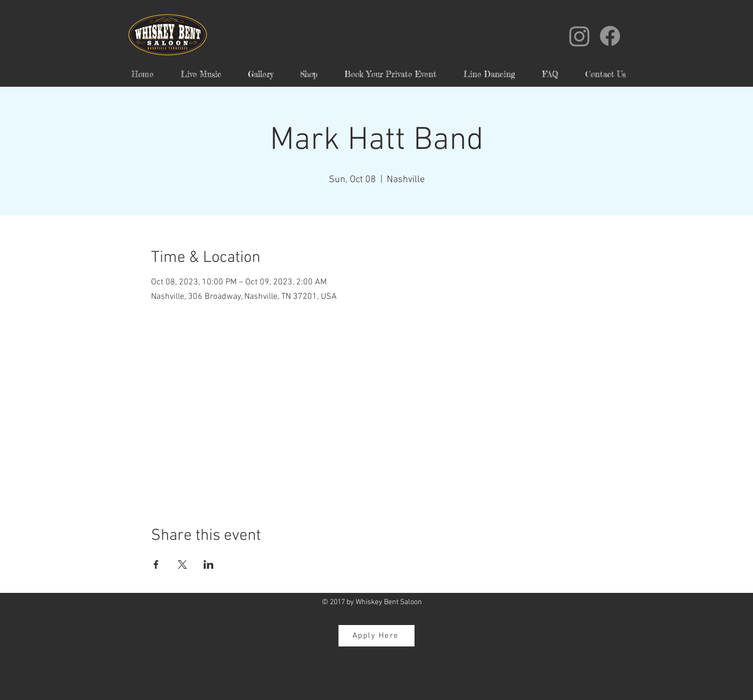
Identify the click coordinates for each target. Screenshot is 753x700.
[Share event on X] (182, 564)
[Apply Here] (376, 636)
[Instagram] (579, 36)
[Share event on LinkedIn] (209, 564)
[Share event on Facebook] (156, 564)
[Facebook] (610, 36)
